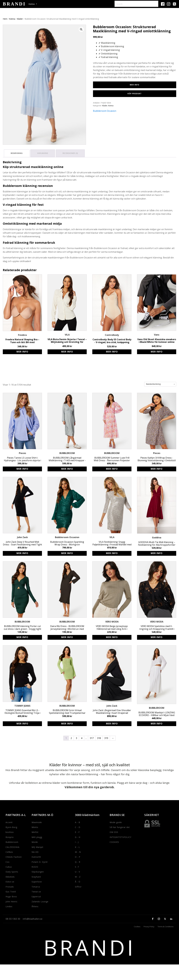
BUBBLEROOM (67, 453)
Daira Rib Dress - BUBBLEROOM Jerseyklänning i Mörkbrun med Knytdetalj (67, 627)
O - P (78, 856)
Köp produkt (135, 94)
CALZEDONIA (13, 846)
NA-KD (35, 851)
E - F (77, 832)
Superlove (37, 881)
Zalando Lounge (40, 901)
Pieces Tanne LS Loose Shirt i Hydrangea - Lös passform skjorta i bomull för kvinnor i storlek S (22, 459)
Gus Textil (11, 891)
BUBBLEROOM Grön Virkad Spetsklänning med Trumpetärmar (67, 711)
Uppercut (36, 896)
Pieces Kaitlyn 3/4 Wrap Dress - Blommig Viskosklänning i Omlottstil (157, 459)
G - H (78, 837)
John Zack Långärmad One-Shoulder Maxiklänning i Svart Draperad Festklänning (112, 711)
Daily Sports (12, 871)
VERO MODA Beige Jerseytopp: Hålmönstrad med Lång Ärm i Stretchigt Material (112, 627)
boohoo (10, 832)
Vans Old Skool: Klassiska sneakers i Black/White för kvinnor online (157, 340)
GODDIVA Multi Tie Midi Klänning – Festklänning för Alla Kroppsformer (157, 543)
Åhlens (35, 906)
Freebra (22, 334)
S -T (77, 866)
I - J (77, 841)
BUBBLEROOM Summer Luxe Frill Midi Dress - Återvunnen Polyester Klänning (112, 459)
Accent (9, 822)
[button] (81, 29)
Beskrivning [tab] (17, 153)
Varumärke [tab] (43, 153)
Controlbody (112, 334)
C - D (78, 827)
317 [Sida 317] (92, 738)
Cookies (137, 926)
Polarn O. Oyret (40, 861)
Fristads (10, 886)
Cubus (9, 866)
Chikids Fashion (14, 856)
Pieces (22, 453)
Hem (5, 19)
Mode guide (116, 822)
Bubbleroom (12, 841)
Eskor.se (10, 881)
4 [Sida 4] (82, 738)
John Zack (22, 537)
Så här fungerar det (120, 827)
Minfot (35, 832)
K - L (77, 846)
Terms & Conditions (166, 926)
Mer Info (135, 85)
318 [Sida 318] (99, 738)
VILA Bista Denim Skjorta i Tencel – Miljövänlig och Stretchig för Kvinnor (67, 340)
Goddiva (157, 537)
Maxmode (37, 822)
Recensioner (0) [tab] (72, 153)
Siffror (78, 886)
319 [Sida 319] (106, 738)
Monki (35, 841)
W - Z (78, 876)
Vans (157, 334)
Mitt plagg (37, 837)
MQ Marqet (37, 846)
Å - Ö (78, 881)
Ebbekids (10, 876)
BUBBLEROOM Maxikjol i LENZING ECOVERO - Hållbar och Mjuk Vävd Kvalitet (157, 713)
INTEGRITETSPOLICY (120, 837)
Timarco (36, 886)
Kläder (20, 19)
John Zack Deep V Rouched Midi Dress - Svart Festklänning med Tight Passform (22, 543)
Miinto (35, 827)
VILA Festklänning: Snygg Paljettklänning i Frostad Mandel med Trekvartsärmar (112, 543)
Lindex (9, 906)
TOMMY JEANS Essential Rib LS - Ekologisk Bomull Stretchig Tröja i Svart (22, 711)
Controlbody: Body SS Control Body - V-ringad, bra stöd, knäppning (112, 340)
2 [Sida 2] (71, 738)
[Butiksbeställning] (160, 384)
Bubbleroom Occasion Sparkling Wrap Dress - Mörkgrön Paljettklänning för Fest (67, 543)
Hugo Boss (11, 896)
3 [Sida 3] (76, 738)
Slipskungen (38, 871)
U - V (77, 871)
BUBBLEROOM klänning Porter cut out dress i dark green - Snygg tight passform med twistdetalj (22, 627)
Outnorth (36, 856)
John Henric (12, 901)
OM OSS (114, 832)
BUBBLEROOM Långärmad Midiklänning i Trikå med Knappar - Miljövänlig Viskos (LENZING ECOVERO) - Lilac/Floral (67, 459)
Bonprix (10, 837)
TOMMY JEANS (22, 705)
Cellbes (9, 851)
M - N (78, 851)
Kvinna (12, 19)
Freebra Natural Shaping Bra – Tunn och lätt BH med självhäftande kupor (22, 340)
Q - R (78, 861)
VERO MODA (112, 621)
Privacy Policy (149, 926)
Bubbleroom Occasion (105, 111)
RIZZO (35, 866)
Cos (8, 861)
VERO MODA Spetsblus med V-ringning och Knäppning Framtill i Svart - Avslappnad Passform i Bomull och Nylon (157, 627)
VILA (67, 334)
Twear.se (36, 891)
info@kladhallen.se (33, 918)
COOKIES (114, 841)
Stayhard (36, 876)
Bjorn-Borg (11, 827)
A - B (78, 822)
